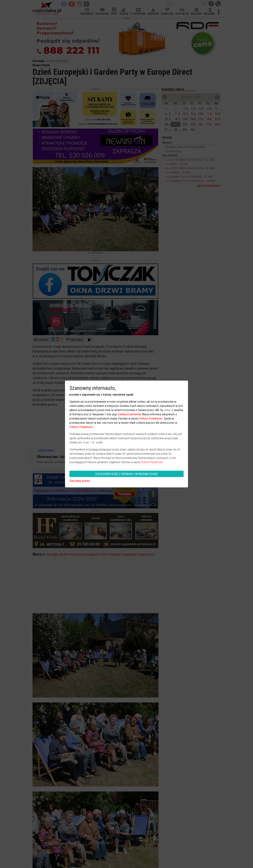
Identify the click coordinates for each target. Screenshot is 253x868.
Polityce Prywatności (151, 419)
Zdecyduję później (80, 481)
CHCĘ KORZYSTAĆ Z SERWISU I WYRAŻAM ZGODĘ (126, 474)
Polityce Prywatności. (152, 462)
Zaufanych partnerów (129, 414)
